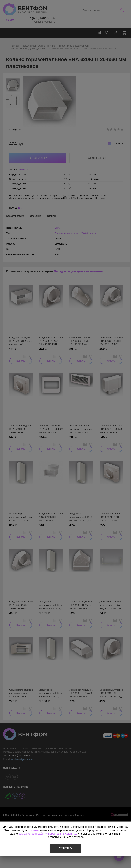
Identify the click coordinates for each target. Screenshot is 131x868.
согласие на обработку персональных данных (48, 834)
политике (34, 830)
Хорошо (65, 848)
